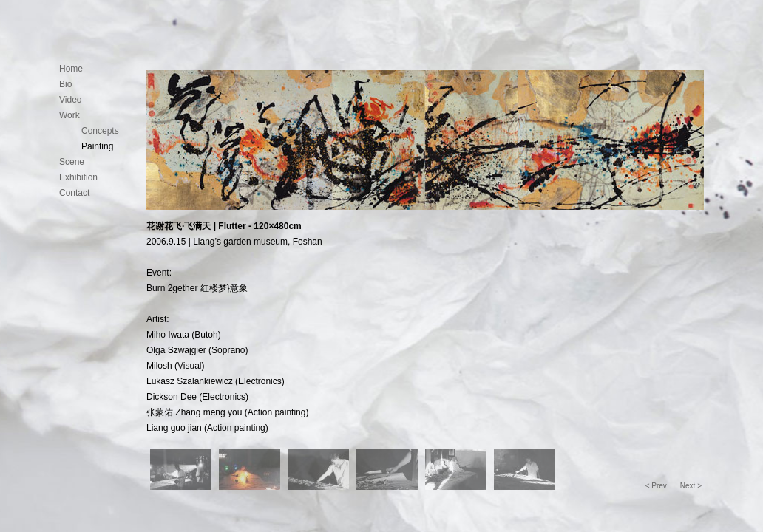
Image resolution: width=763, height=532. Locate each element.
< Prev (656, 486)
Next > (691, 486)
